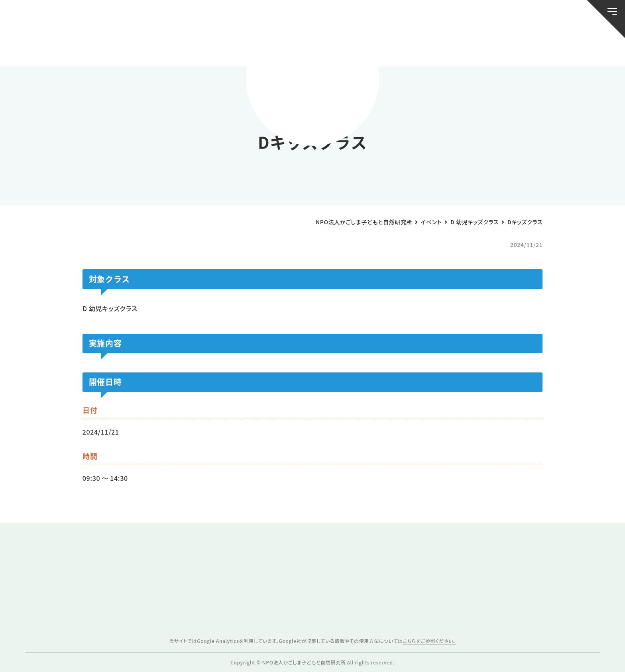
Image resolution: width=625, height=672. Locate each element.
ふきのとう (488, 47)
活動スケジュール (209, 47)
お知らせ (64, 47)
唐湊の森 (561, 47)
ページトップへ (598, 661)
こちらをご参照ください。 (429, 641)
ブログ (137, 47)
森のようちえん (416, 47)
